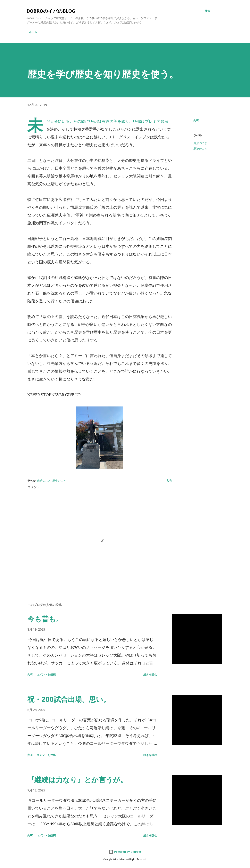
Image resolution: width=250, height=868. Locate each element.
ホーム (33, 32)
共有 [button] (196, 120)
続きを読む (150, 674)
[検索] (207, 11)
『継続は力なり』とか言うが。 (77, 780)
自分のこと (200, 143)
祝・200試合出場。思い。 (69, 699)
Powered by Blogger (125, 852)
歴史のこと (200, 148)
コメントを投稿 (46, 674)
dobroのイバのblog (51, 11)
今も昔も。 (45, 619)
